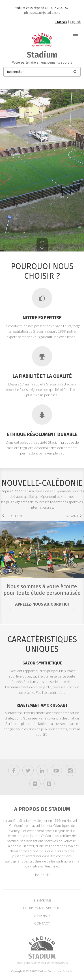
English (75, 22)
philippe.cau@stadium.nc (42, 13)
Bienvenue (42, 900)
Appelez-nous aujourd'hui (42, 604)
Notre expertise (42, 318)
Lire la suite (42, 875)
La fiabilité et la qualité (42, 376)
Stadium (42, 55)
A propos (42, 916)
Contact (42, 923)
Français (61, 22)
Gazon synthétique (42, 663)
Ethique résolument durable (42, 434)
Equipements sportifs (42, 908)
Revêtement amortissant (42, 705)
